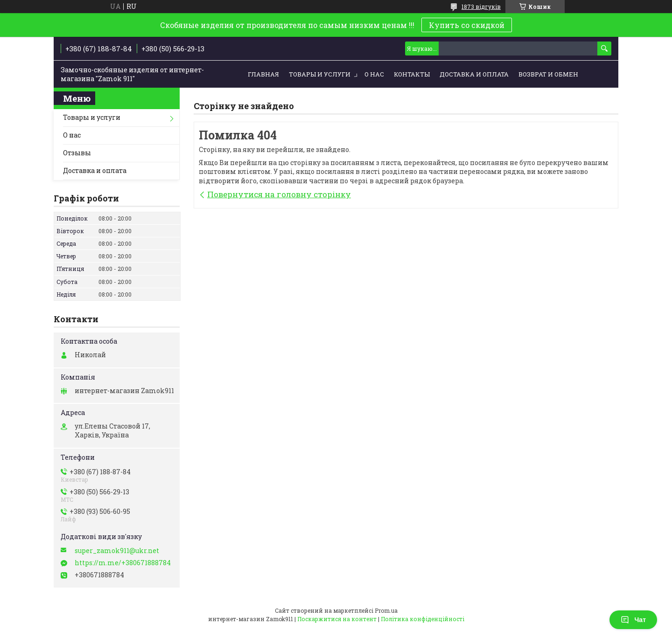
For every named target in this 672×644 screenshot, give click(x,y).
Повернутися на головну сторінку (279, 194)
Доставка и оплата (474, 74)
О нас (374, 74)
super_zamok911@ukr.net (117, 551)
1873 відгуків (481, 7)
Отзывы (77, 153)
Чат (633, 620)
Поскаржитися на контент (337, 619)
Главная (263, 74)
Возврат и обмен (548, 74)
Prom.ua (386, 610)
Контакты (412, 74)
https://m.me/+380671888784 (123, 563)
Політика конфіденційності (423, 619)
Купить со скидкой (467, 25)
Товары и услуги (320, 74)
